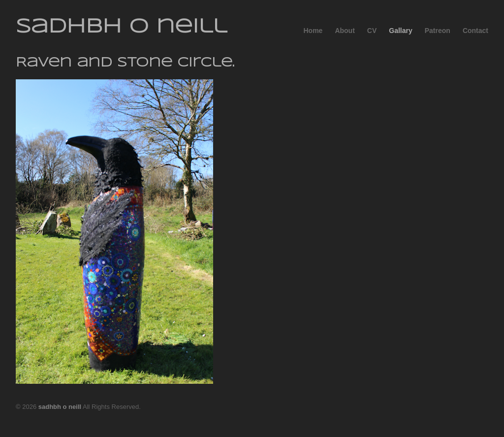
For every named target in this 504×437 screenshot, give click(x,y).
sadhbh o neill (121, 27)
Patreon (438, 31)
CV (372, 31)
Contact (475, 31)
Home (313, 31)
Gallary (400, 31)
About (345, 31)
